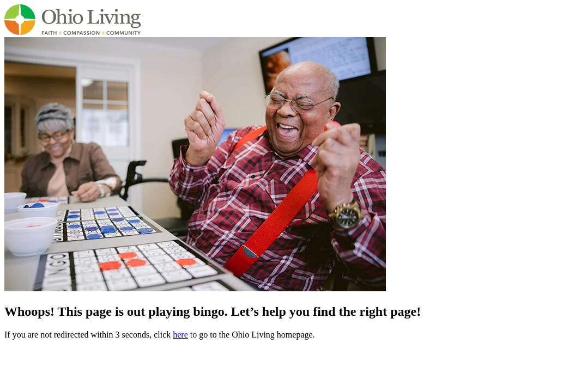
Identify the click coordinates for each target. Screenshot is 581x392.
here (180, 335)
